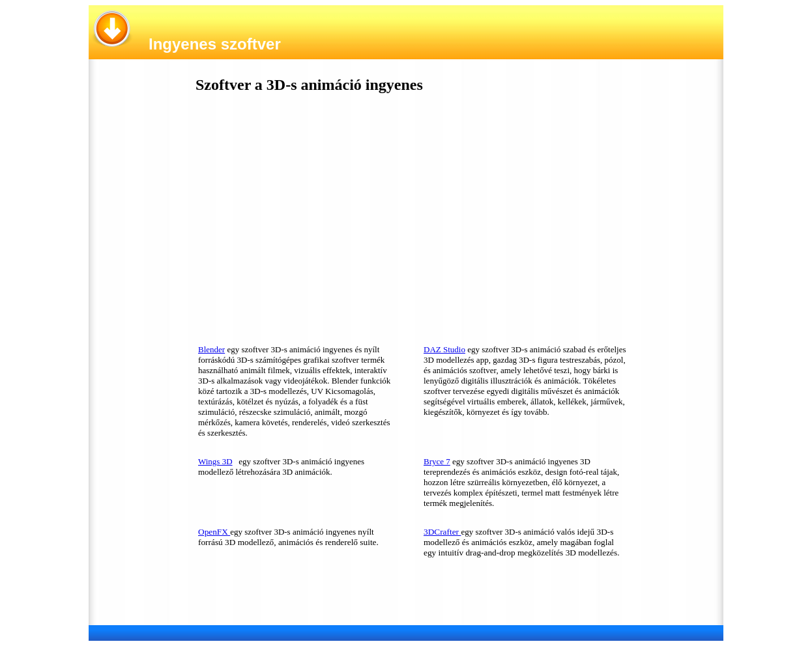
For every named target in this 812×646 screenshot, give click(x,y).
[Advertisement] (295, 222)
